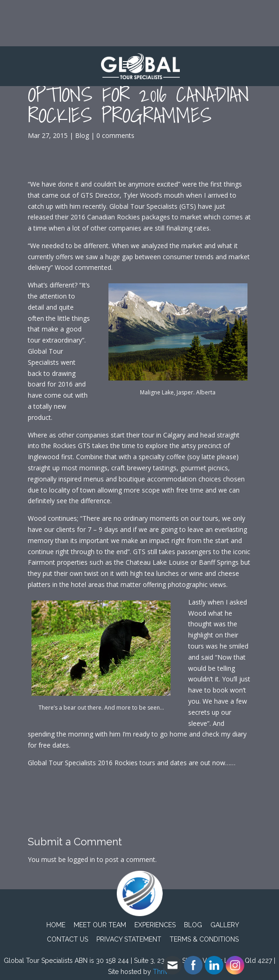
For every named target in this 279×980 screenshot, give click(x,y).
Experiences (155, 925)
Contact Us (67, 939)
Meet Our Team (100, 925)
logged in (81, 859)
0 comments (115, 135)
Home (56, 925)
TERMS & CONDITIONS (204, 939)
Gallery (225, 925)
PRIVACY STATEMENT (129, 939)
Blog (82, 135)
